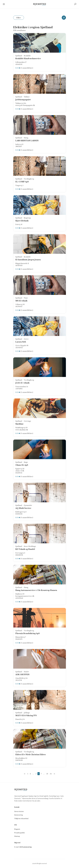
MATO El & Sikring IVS (26, 715)
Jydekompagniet (23, 100)
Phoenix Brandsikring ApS (28, 633)
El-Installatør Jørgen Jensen (28, 260)
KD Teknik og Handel (25, 549)
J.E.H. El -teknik (22, 383)
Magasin (17, 829)
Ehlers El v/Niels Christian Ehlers (31, 755)
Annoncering (18, 815)
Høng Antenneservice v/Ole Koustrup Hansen (36, 590)
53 (47, 774)
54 (51, 774)
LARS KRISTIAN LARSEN (27, 141)
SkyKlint (19, 424)
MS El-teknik (21, 301)
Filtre (19, 18)
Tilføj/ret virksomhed (21, 819)
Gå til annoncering (25, 847)
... (33, 774)
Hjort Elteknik (22, 221)
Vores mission (19, 811)
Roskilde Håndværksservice (28, 58)
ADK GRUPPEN (22, 674)
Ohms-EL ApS (22, 465)
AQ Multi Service (23, 508)
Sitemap (17, 836)
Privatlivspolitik (19, 833)
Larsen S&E (21, 342)
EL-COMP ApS (22, 182)
